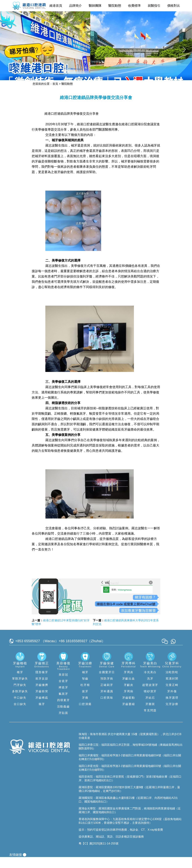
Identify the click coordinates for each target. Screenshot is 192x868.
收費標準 (134, 6)
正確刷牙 (107, 696)
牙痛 (85, 709)
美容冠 (63, 686)
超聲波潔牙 (150, 696)
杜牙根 (85, 696)
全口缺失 (20, 715)
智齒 (85, 690)
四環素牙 (63, 711)
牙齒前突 (42, 702)
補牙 (85, 683)
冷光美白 (150, 683)
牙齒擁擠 (42, 696)
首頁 (55, 95)
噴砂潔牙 (150, 702)
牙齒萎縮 (129, 715)
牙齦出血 (129, 690)
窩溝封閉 (172, 690)
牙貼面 (63, 724)
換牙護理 (172, 709)
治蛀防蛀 (172, 683)
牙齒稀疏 (42, 709)
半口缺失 (20, 709)
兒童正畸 (172, 696)
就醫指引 (154, 6)
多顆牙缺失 (20, 702)
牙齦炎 (129, 696)
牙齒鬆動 (129, 709)
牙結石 (150, 709)
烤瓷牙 (63, 698)
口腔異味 (107, 709)
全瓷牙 (63, 692)
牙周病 (129, 702)
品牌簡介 (75, 6)
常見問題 (150, 721)
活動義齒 (63, 717)
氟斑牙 (63, 705)
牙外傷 (172, 702)
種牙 (20, 683)
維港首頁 (56, 6)
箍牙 (42, 715)
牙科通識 (107, 702)
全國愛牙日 (107, 683)
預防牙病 (107, 690)
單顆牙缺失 (20, 690)
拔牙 (85, 702)
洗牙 (150, 690)
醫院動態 (115, 6)
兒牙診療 (172, 715)
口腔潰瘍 (85, 715)
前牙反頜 (42, 690)
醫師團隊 (95, 6)
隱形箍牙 (42, 683)
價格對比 (174, 6)
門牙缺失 (20, 696)
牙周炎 (129, 683)
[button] (9, 55)
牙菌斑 (150, 715)
